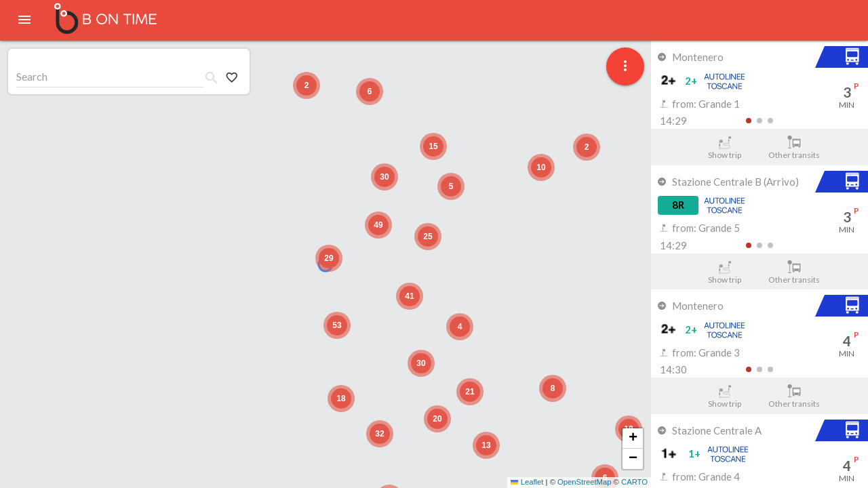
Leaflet (527, 482)
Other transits (794, 148)
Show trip (725, 148)
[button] (329, 258)
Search (32, 76)
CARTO (634, 482)
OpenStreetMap (584, 482)
